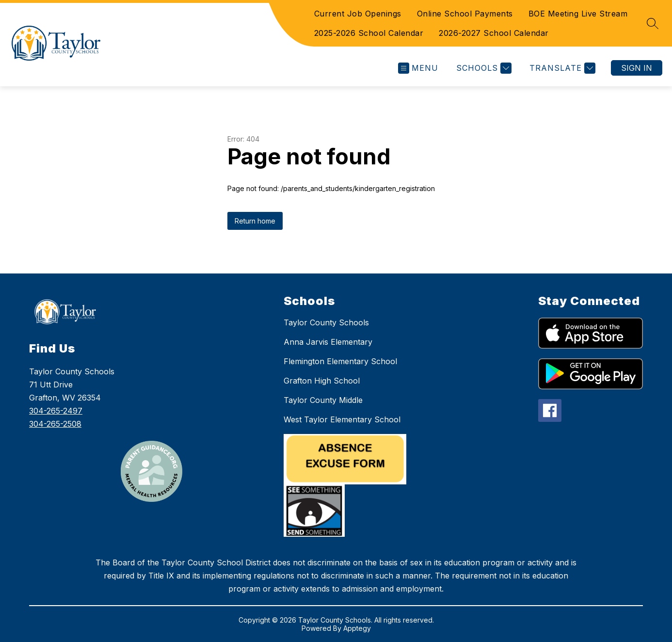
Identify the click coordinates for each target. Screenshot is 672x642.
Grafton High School (322, 381)
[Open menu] (418, 68)
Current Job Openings (358, 14)
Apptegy (357, 628)
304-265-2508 (55, 424)
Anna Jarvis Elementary (328, 342)
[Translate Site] (561, 68)
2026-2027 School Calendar (494, 33)
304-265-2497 (56, 411)
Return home (255, 221)
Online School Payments (465, 14)
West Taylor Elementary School (342, 419)
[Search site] (653, 23)
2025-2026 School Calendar (369, 33)
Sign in (637, 68)
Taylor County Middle (323, 400)
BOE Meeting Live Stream (578, 14)
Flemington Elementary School (340, 361)
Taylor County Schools (326, 322)
